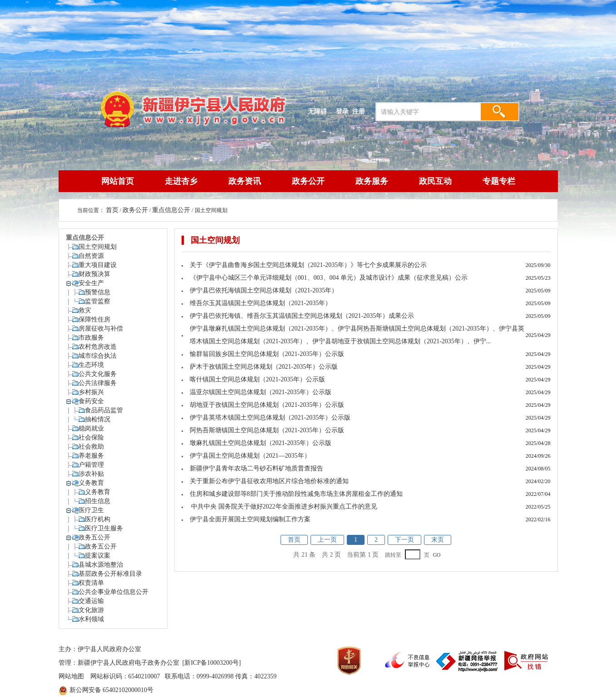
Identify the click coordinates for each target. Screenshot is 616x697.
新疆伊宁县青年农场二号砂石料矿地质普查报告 (256, 468)
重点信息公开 (171, 210)
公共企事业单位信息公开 (113, 592)
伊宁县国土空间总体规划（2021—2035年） (250, 456)
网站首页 (118, 181)
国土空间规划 (98, 247)
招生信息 (98, 501)
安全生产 (91, 283)
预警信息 (98, 292)
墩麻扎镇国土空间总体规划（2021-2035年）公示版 (261, 443)
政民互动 (435, 181)
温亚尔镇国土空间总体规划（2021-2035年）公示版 (261, 392)
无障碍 (317, 111)
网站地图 (71, 676)
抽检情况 (98, 419)
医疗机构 (98, 519)
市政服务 (91, 338)
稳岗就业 (91, 428)
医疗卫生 (91, 510)
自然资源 (91, 256)
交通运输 (91, 601)
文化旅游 (91, 610)
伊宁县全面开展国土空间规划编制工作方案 (250, 519)
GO (437, 555)
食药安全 (91, 401)
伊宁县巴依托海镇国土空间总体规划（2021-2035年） (264, 290)
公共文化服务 (98, 374)
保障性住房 (94, 319)
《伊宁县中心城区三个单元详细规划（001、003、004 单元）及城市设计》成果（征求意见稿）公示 (329, 278)
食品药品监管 (104, 410)
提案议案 (98, 556)
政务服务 (372, 181)
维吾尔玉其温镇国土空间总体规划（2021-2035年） (261, 303)
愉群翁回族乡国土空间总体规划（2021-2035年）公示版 (267, 354)
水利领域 (91, 619)
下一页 (404, 540)
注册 (360, 111)
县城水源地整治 (101, 565)
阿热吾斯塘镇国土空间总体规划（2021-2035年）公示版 (267, 430)
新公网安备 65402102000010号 (112, 690)
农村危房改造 (98, 347)
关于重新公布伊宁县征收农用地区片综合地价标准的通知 (269, 481)
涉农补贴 (91, 474)
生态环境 (91, 365)
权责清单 (91, 583)
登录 (342, 111)
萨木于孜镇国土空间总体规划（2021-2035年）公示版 (264, 367)
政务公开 (308, 181)
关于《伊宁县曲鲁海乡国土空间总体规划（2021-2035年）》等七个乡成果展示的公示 (308, 265)
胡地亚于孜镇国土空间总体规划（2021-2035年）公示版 (267, 405)
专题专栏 (499, 181)
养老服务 (91, 456)
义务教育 (91, 483)
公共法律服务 (98, 383)
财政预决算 (94, 274)
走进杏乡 (181, 181)
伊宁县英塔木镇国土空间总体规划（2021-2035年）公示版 (270, 418)
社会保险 (91, 437)
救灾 (85, 310)
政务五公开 (94, 537)
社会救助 (91, 447)
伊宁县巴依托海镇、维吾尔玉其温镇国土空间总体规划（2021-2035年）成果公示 (302, 316)
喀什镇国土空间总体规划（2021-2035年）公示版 (258, 379)
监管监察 (98, 301)
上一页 (327, 540)
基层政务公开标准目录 (110, 574)
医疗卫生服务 (104, 528)
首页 (112, 210)
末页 (438, 540)
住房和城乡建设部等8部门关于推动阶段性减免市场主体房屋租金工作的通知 (296, 494)
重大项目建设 (98, 265)
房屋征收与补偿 (101, 329)
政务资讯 (245, 181)
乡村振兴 (91, 392)
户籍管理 (91, 465)
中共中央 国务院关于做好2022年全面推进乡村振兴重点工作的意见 (283, 507)
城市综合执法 (98, 356)
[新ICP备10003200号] (212, 663)
